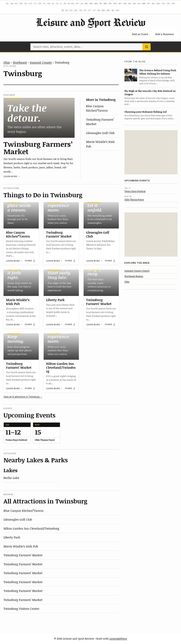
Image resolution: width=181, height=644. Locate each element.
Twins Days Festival (135, 191)
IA (69, 4)
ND (158, 4)
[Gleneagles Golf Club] (101, 215)
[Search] (147, 47)
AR (21, 4)
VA (99, 10)
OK (168, 4)
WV (108, 10)
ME (86, 4)
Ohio (7, 62)
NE (125, 4)
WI (113, 10)
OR (173, 4)
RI (67, 10)
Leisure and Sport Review (91, 22)
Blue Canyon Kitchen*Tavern (97, 108)
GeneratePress (118, 639)
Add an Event (140, 34)
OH (163, 4)
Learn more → (12, 176)
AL (8, 4)
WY (118, 10)
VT (94, 10)
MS (110, 4)
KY (77, 4)
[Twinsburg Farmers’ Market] (39, 118)
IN (65, 4)
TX (85, 10)
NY (149, 4)
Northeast (20, 62)
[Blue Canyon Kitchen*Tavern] (21, 215)
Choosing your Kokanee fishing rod (145, 112)
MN (105, 4)
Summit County (41, 62)
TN (81, 10)
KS (73, 4)
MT (120, 4)
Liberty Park (55, 300)
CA (26, 4)
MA (96, 4)
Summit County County (137, 271)
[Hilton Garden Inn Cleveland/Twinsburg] (61, 347)
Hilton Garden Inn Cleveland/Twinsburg (61, 367)
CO (30, 4)
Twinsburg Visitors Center (21, 609)
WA (103, 10)
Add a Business (165, 34)
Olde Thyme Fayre (134, 200)
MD (91, 4)
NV (130, 4)
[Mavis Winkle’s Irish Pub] (21, 283)
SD (76, 10)
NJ (139, 4)
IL (61, 4)
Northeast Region (134, 276)
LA (82, 4)
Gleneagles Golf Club (100, 133)
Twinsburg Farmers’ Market (38, 148)
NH (135, 4)
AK (12, 4)
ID (57, 4)
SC (71, 10)
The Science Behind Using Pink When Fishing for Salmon (158, 72)
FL (44, 4)
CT (35, 4)
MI (101, 4)
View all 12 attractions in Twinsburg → (23, 397)
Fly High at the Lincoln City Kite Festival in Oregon (150, 93)
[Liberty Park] (61, 283)
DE (40, 4)
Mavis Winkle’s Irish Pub (18, 302)
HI (53, 4)
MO (115, 4)
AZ (16, 4)
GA (49, 4)
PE (63, 10)
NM (144, 4)
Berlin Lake (11, 478)
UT (90, 10)
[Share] (30, 261)
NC (154, 4)
